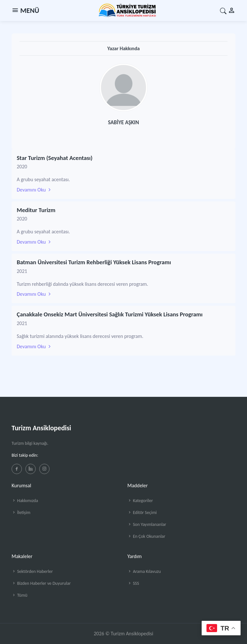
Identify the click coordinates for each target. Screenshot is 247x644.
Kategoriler (140, 501)
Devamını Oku (34, 190)
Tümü (19, 595)
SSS (133, 583)
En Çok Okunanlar (146, 536)
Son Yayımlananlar (147, 524)
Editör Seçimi (142, 513)
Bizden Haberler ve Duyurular (41, 583)
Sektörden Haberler (32, 571)
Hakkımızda (25, 501)
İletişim (21, 513)
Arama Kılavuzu (144, 571)
